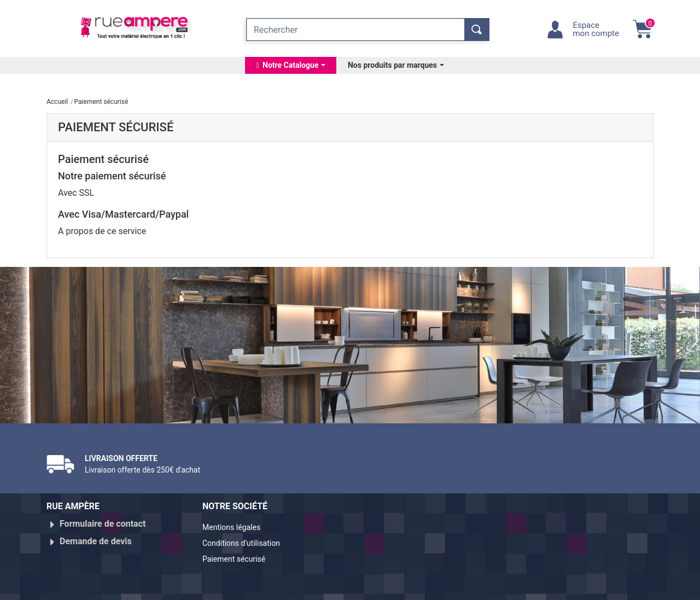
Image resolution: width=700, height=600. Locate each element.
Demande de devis (96, 537)
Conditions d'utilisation (247, 541)
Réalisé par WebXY (558, 587)
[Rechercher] (355, 30)
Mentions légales (236, 528)
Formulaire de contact (103, 524)
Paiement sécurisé (239, 554)
